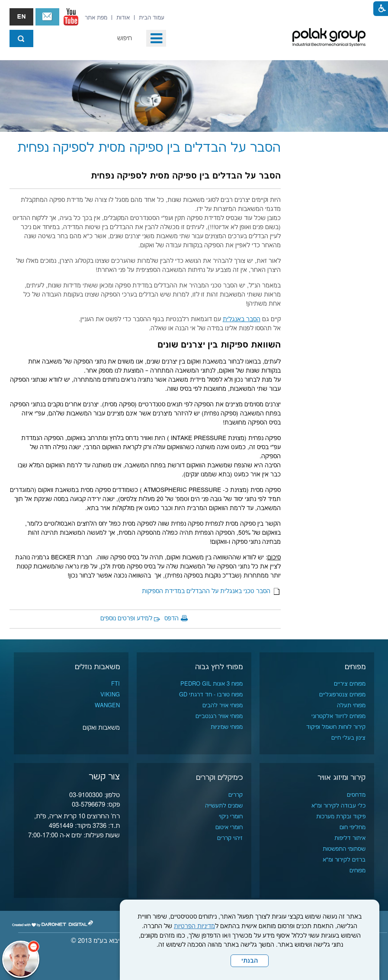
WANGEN (107, 705)
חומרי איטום (229, 827)
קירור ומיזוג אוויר (342, 778)
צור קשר (47, 17)
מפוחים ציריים (350, 684)
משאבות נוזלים (97, 667)
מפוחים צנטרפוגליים (342, 695)
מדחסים (356, 795)
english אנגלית (21, 17)
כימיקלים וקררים (219, 778)
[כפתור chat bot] (21, 959)
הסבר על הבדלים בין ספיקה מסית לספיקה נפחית (149, 148)
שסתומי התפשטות (344, 849)
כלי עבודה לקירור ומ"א (338, 806)
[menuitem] (152, 18)
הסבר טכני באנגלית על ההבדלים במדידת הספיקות (211, 591)
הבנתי (250, 961)
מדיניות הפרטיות (194, 926)
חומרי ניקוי (231, 817)
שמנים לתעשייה (224, 806)
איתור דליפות (350, 838)
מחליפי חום (353, 827)
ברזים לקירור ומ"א (344, 860)
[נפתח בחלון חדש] (71, 17)
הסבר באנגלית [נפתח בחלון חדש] (242, 319)
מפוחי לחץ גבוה (219, 667)
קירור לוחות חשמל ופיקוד (336, 727)
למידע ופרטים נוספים (126, 619)
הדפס (172, 619)
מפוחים (355, 667)
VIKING (110, 695)
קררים (236, 795)
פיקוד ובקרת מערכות (341, 817)
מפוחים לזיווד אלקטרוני (338, 716)
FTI (115, 684)
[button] (156, 38)
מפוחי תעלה (351, 705)
